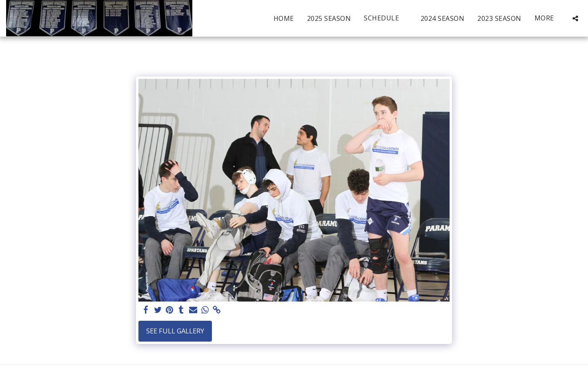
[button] (386, 18)
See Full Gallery (175, 331)
